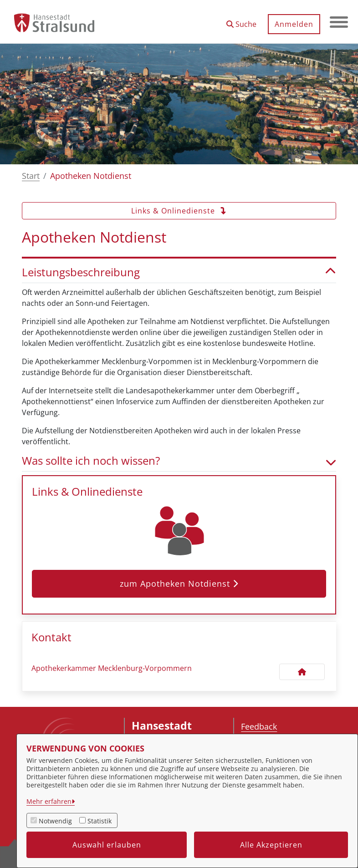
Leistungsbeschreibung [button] (179, 272)
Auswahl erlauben (107, 845)
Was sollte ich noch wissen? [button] (179, 461)
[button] (241, 21)
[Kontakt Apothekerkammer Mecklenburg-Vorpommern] (302, 672)
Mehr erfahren (49, 801)
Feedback (259, 726)
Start (31, 176)
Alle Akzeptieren (271, 845)
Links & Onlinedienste (179, 211)
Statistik (100, 821)
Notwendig (55, 821)
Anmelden (294, 24)
